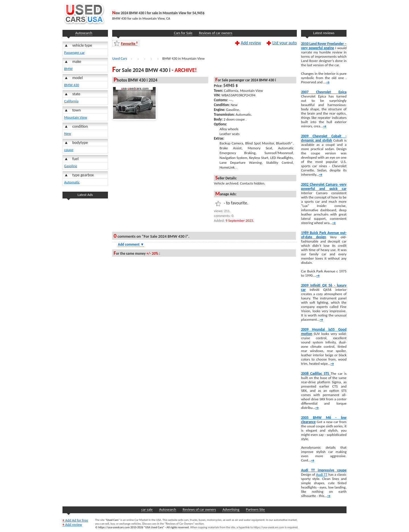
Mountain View (76, 117)
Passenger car (74, 52)
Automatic (72, 182)
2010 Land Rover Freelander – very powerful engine (324, 46)
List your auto (285, 43)
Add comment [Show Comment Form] (131, 244)
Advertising (231, 509)
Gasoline (71, 166)
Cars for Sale (183, 33)
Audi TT (322, 474)
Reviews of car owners (215, 33)
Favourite (129, 43)
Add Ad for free (75, 520)
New (68, 133)
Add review (251, 43)
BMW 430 (72, 85)
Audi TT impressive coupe (324, 470)
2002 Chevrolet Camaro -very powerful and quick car (324, 187)
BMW (68, 69)
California (71, 101)
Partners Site (255, 509)
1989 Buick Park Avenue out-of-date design (324, 235)
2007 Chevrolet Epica (324, 92)
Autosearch (84, 33)
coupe (69, 150)
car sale (147, 509)
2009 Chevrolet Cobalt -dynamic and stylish (324, 138)
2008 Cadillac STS (316, 373)
